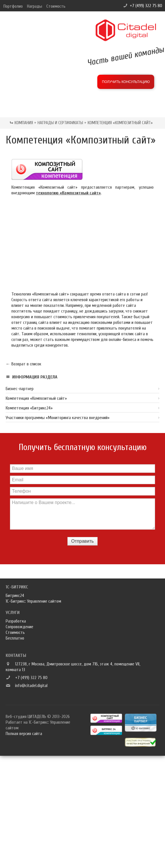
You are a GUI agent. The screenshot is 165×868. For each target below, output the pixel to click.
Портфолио (13, 6)
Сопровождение (19, 627)
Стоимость (56, 6)
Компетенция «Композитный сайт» (36, 398)
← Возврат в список (23, 364)
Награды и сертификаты (60, 123)
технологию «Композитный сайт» (68, 193)
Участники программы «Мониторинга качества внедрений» (58, 418)
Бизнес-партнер (20, 389)
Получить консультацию (126, 82)
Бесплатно (15, 638)
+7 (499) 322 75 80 (146, 6)
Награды (35, 6)
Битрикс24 (15, 596)
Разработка (16, 621)
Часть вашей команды (126, 56)
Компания (24, 123)
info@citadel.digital (31, 686)
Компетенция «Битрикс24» (29, 408)
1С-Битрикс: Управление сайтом (33, 601)
